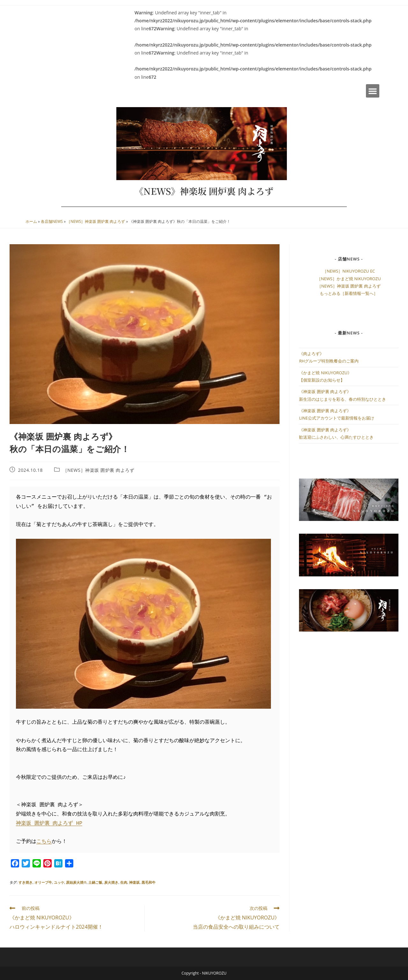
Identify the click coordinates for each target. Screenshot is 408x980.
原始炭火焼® (76, 882)
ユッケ (59, 882)
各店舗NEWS (52, 221)
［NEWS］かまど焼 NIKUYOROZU (349, 279)
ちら (47, 842)
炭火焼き (111, 882)
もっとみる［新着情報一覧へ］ (349, 293)
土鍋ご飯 (95, 882)
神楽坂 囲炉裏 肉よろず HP (49, 823)
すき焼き (25, 882)
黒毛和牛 (149, 882)
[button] (373, 91)
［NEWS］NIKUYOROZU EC (349, 271)
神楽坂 (134, 882)
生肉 (124, 882)
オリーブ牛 (43, 882)
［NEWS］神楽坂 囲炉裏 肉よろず (96, 221)
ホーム (31, 221)
